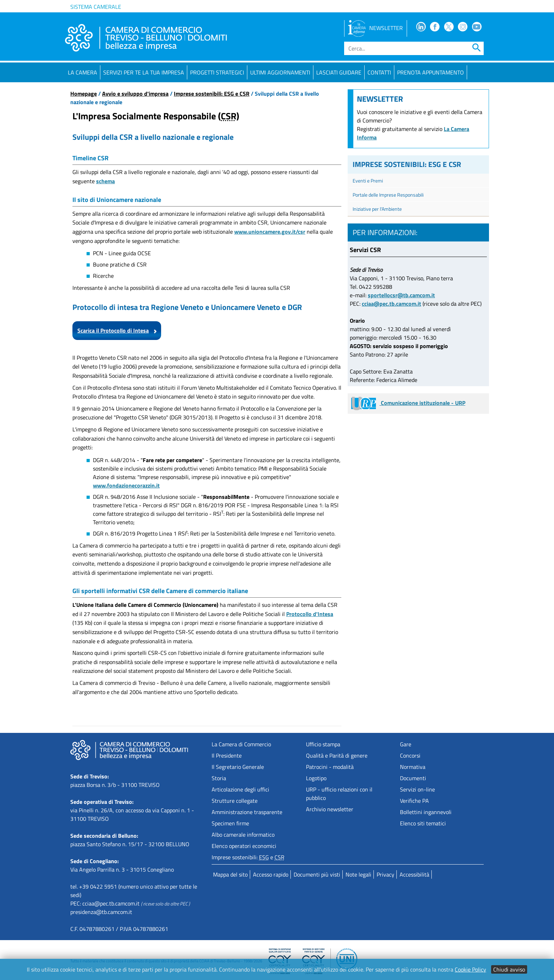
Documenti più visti (317, 874)
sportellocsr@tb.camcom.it (401, 295)
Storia (219, 778)
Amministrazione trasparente (247, 812)
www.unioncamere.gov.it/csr (270, 232)
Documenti (413, 778)
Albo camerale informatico (243, 835)
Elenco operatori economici (244, 846)
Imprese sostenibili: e (248, 857)
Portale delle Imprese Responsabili (388, 195)
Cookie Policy (470, 969)
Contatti (379, 72)
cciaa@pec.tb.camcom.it (391, 304)
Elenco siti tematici (423, 823)
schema (105, 181)
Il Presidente (227, 755)
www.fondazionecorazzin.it (126, 485)
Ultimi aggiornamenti (280, 72)
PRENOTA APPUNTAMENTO (431, 72)
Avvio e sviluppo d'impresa (135, 94)
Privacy (385, 874)
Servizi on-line (417, 789)
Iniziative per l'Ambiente (377, 209)
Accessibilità (414, 874)
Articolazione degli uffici (240, 789)
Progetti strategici (217, 72)
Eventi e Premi (368, 181)
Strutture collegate (235, 801)
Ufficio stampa (323, 744)
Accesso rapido (271, 874)
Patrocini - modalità (330, 767)
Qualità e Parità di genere (337, 755)
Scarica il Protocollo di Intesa (113, 330)
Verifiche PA (414, 801)
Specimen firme (230, 823)
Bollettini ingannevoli (426, 812)
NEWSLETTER (375, 28)
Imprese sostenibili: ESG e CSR (212, 94)
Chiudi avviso (509, 969)
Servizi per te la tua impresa (144, 72)
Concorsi (410, 755)
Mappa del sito (230, 874)
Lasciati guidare (339, 72)
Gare (406, 744)
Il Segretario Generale (238, 767)
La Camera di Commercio (241, 744)
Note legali (358, 874)
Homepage (84, 94)
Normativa (413, 767)
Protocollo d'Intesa (310, 614)
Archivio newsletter (330, 809)
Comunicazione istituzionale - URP (408, 403)
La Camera (82, 72)
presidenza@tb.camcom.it (101, 912)
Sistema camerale (96, 7)
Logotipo (316, 778)
